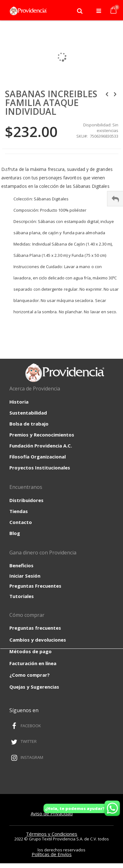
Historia (19, 402)
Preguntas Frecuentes (35, 586)
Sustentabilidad (28, 413)
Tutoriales (22, 596)
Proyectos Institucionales (40, 468)
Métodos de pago (31, 651)
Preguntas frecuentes (35, 628)
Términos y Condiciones (52, 834)
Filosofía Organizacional (38, 457)
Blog (15, 533)
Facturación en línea (33, 663)
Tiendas (19, 511)
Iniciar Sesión (25, 576)
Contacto (21, 522)
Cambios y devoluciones (38, 640)
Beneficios (21, 565)
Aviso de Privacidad (52, 813)
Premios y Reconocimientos (42, 435)
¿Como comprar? (30, 675)
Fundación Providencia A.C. (41, 446)
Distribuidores (26, 500)
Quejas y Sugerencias (34, 687)
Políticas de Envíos (52, 854)
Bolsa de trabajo (29, 424)
